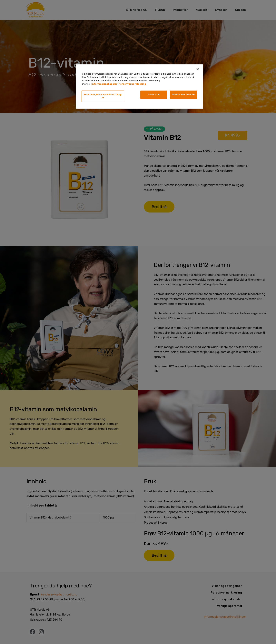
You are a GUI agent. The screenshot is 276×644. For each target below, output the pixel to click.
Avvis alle (154, 94)
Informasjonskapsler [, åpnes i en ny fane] (104, 84)
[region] (139, 87)
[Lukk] (198, 69)
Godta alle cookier (183, 94)
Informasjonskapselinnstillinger (103, 96)
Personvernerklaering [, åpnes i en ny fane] (132, 84)
